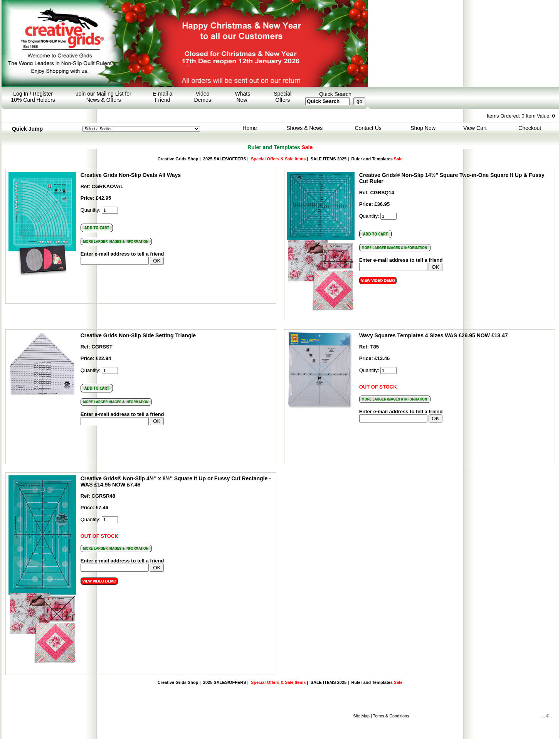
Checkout (530, 128)
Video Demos (202, 97)
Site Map (361, 716)
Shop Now (423, 128)
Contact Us (368, 128)
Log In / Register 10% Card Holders (33, 97)
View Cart (475, 128)
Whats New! (243, 97)
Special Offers (283, 97)
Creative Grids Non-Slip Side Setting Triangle (138, 335)
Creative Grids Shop (178, 159)
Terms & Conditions (391, 716)
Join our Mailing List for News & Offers (104, 97)
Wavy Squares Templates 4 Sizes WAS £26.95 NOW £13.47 (434, 335)
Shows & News (304, 128)
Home (250, 128)
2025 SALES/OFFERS (225, 159)
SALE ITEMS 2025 (329, 159)
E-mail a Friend (162, 97)
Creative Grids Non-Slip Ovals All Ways (131, 175)
